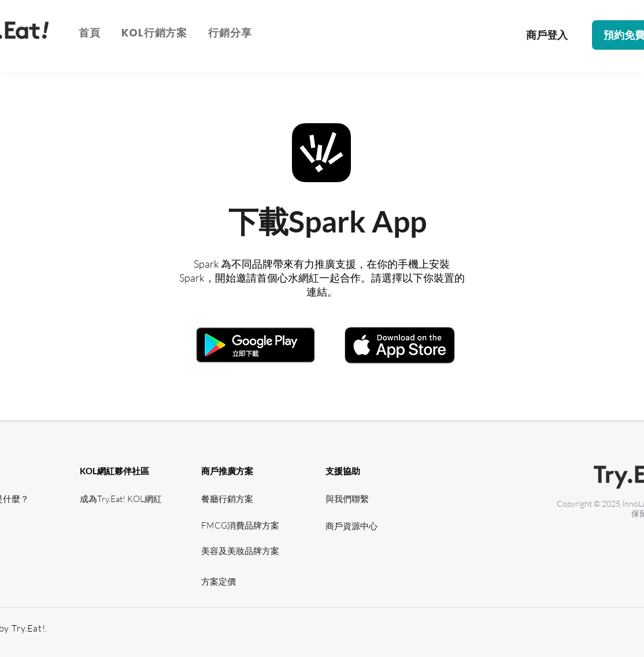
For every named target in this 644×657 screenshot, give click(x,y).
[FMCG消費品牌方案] (244, 525)
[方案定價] (244, 582)
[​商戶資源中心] (355, 526)
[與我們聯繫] (350, 499)
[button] (154, 33)
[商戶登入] (547, 35)
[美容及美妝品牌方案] (244, 551)
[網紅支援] (114, 525)
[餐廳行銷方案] (235, 499)
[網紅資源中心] (114, 551)
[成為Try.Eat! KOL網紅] (124, 499)
